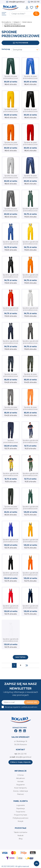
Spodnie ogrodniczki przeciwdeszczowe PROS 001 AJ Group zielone (30, 212)
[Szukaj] (24, 14)
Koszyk (20, 821)
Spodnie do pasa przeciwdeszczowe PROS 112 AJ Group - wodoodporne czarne (30, 112)
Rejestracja (20, 809)
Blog (21, 839)
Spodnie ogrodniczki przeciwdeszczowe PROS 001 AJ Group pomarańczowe (30, 278)
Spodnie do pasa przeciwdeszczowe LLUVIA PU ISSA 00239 (11, 510)
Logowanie (20, 805)
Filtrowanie (21, 43)
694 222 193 (35, 2)
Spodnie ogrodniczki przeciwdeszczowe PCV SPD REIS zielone (30, 476)
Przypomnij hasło (21, 815)
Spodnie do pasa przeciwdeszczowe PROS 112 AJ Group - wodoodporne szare (11, 212)
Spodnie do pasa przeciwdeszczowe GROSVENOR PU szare (11, 410)
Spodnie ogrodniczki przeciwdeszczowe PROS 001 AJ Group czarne (11, 278)
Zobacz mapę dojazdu (20, 762)
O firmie (21, 775)
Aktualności (20, 778)
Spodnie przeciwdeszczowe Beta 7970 (11, 442)
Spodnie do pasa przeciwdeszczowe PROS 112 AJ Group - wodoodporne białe (11, 179)
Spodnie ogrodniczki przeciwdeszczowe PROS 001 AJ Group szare (30, 344)
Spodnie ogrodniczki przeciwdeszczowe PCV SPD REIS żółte (11, 475)
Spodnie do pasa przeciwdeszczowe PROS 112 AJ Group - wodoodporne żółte (11, 112)
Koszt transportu (20, 788)
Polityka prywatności (20, 818)
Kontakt (20, 781)
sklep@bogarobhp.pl (17, 2)
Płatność (20, 794)
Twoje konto (20, 812)
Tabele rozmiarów (20, 832)
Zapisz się (32, 702)
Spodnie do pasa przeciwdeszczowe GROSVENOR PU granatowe (11, 377)
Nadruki (20, 836)
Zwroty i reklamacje (21, 791)
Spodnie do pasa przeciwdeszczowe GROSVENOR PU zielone (30, 377)
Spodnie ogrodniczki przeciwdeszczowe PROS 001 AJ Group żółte (30, 245)
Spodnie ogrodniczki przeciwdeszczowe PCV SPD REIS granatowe (30, 443)
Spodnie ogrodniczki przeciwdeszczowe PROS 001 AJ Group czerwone (11, 311)
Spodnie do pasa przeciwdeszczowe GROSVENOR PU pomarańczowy (30, 410)
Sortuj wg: (6, 49)
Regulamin (21, 785)
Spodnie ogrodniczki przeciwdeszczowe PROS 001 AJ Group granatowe (11, 344)
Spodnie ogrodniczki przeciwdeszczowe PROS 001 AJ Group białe (30, 311)
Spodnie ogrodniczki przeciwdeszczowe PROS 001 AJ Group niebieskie (11, 245)
